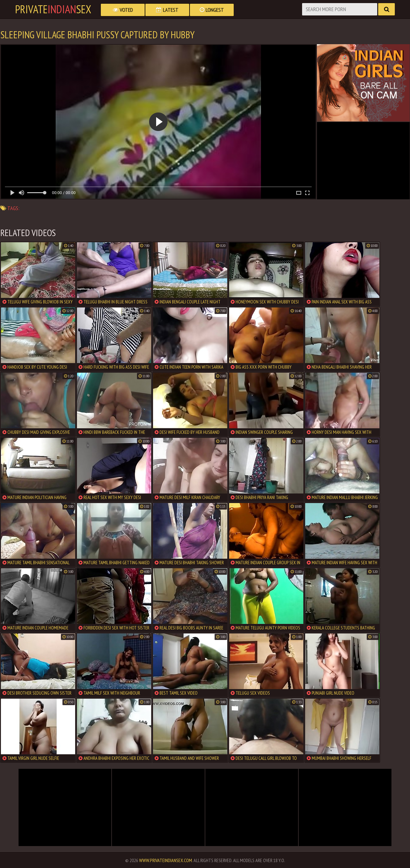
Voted (123, 10)
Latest (167, 10)
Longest (212, 10)
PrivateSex (53, 9)
